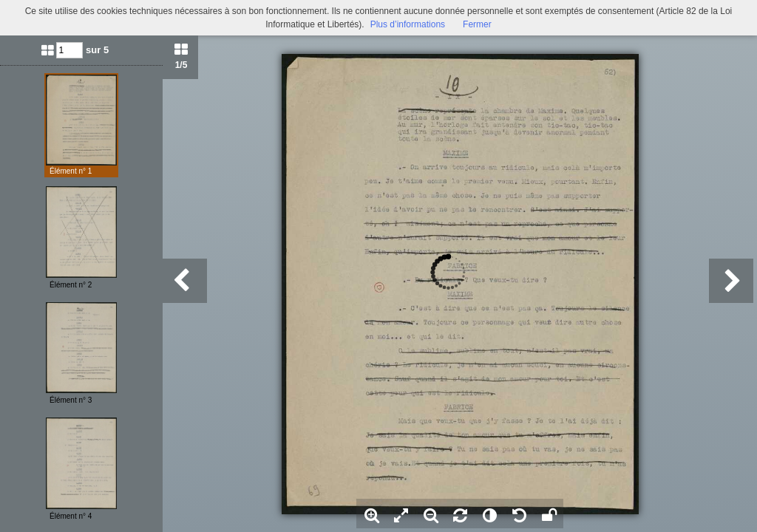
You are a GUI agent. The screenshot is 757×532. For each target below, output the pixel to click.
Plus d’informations (408, 24)
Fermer (477, 24)
